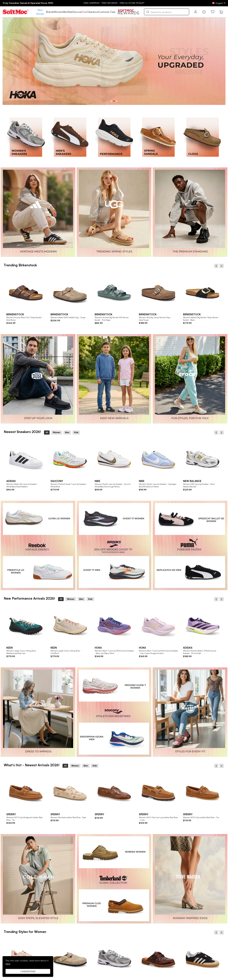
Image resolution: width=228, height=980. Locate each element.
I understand (28, 971)
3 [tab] (117, 101)
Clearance (93, 12)
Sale (85, 12)
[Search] (167, 12)
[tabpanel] (114, 61)
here (8, 964)
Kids (70, 12)
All (47, 432)
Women (58, 12)
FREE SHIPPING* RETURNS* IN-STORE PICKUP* (114, 3)
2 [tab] (114, 101)
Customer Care (107, 12)
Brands (50, 12)
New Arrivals (40, 12)
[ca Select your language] (219, 3)
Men (65, 12)
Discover (77, 12)
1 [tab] (111, 101)
